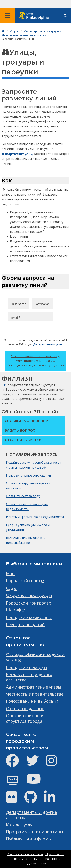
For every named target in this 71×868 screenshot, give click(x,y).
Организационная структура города (25, 718)
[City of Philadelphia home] (35, 16)
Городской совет (23, 581)
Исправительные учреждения (28, 475)
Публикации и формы (29, 839)
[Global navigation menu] (8, 16)
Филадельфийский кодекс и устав (35, 657)
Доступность (37, 863)
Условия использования (25, 854)
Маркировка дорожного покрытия (24, 35)
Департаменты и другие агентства (32, 815)
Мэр (10, 573)
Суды (11, 588)
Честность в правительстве (35, 694)
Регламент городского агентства (29, 677)
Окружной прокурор (27, 595)
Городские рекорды (27, 667)
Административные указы (34, 687)
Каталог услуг (20, 825)
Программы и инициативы (35, 832)
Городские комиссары (29, 617)
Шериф (14, 610)
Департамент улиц (17, 154)
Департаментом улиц (48, 344)
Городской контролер (29, 603)
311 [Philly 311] (4, 385)
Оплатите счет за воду (23, 496)
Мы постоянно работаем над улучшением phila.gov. (36, 361)
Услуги (14, 31)
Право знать (55, 854)
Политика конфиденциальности (37, 859)
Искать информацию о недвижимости (35, 517)
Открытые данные (25, 708)
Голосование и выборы (30, 701)
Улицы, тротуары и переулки (43, 31)
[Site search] (65, 16)
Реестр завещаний (25, 624)
